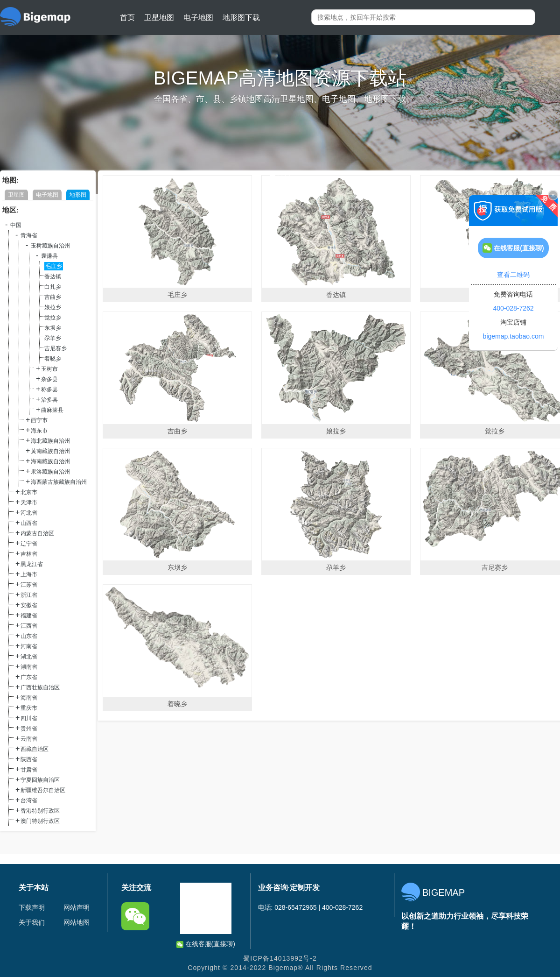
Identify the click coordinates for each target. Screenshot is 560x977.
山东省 (29, 636)
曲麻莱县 (52, 410)
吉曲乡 (53, 297)
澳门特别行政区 (40, 821)
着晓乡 (53, 359)
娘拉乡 (53, 307)
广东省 (29, 677)
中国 (16, 225)
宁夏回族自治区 (40, 780)
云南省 (29, 739)
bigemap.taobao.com (514, 336)
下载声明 (32, 907)
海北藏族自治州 (50, 441)
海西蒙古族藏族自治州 (59, 482)
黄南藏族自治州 (50, 451)
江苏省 (29, 585)
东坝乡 (53, 328)
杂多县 (49, 379)
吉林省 (29, 554)
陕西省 (29, 759)
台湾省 (29, 800)
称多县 (49, 389)
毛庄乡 (54, 266)
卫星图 (16, 195)
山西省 (29, 523)
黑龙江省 (32, 564)
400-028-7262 (513, 308)
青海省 (29, 235)
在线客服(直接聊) (206, 944)
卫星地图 (159, 18)
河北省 (29, 513)
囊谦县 (49, 256)
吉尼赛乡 (56, 348)
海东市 (39, 431)
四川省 (29, 718)
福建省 (29, 616)
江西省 (29, 626)
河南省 (29, 646)
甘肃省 (29, 770)
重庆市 (29, 708)
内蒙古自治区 (37, 533)
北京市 (29, 492)
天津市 (29, 503)
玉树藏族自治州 (50, 246)
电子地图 (198, 18)
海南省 (29, 698)
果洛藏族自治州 (50, 472)
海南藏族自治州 (50, 461)
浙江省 (29, 595)
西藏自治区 (35, 749)
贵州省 (29, 729)
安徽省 (29, 605)
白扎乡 (53, 287)
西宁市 (39, 420)
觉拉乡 (53, 318)
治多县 (49, 400)
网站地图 (77, 922)
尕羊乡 (53, 338)
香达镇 (53, 276)
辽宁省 (29, 544)
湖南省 (29, 667)
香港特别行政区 (40, 811)
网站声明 (77, 907)
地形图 (78, 195)
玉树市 (49, 369)
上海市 (29, 574)
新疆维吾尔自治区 (43, 790)
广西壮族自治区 (40, 687)
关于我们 (32, 922)
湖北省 (29, 657)
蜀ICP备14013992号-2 (280, 958)
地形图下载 (241, 18)
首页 (127, 18)
